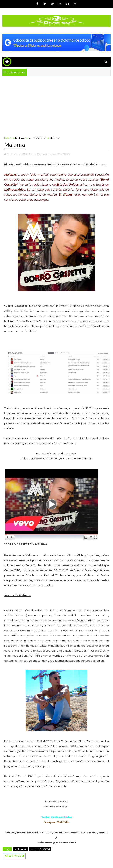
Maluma (20, 138)
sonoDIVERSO (37, 138)
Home (8, 138)
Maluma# (21, 848)
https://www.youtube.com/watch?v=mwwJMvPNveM (60, 458)
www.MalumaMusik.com (57, 806)
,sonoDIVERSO (61, 153)
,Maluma (46, 153)
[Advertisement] (57, 105)
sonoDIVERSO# (40, 848)
